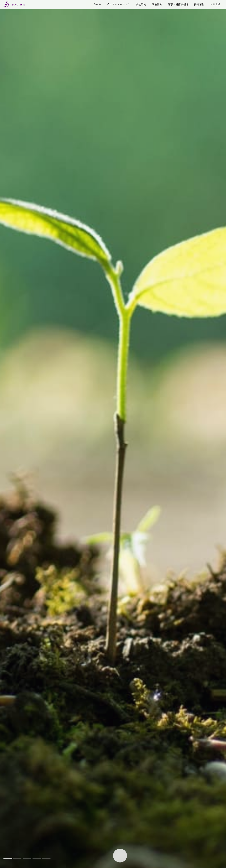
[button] (8, 859)
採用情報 (192, 9)
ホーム (62, 9)
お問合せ (213, 9)
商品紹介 (138, 9)
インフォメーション (89, 9)
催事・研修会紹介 (165, 9)
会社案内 (117, 9)
